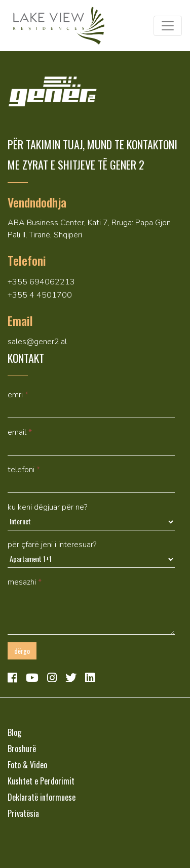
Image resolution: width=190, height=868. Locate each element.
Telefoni (24, 470)
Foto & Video (27, 765)
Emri (18, 395)
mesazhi (25, 582)
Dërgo (22, 651)
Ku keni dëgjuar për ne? (47, 507)
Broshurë (22, 749)
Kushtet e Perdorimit (41, 781)
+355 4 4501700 (40, 295)
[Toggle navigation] (168, 26)
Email (20, 432)
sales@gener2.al (37, 342)
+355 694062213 (41, 282)
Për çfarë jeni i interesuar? (52, 545)
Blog (14, 732)
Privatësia (23, 813)
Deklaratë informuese (42, 797)
